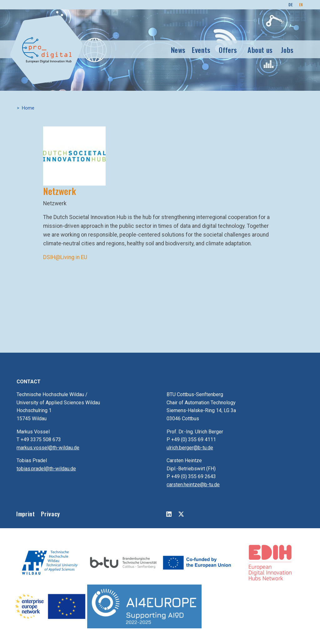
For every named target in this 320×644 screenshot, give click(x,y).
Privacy (50, 514)
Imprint (25, 514)
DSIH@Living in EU (65, 257)
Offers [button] (228, 50)
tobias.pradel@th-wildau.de (46, 469)
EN (301, 5)
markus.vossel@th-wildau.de (48, 448)
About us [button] (260, 50)
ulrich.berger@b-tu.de (190, 448)
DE (290, 5)
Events (201, 50)
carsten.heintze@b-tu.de (193, 485)
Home (28, 108)
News (178, 50)
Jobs (287, 50)
